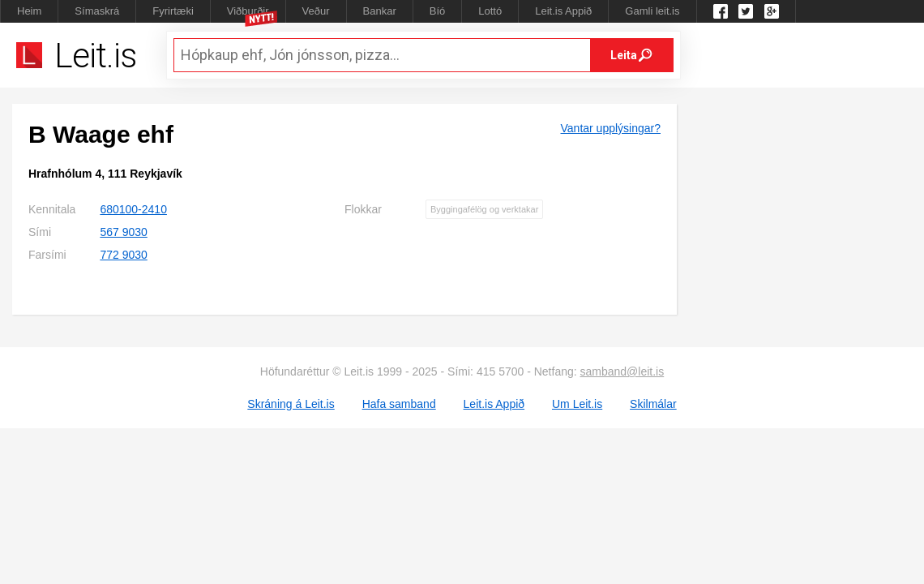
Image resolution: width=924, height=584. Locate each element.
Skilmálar (653, 404)
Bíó (438, 11)
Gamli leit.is (652, 11)
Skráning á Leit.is (291, 404)
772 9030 (123, 255)
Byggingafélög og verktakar (484, 209)
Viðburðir (248, 11)
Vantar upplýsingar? (611, 128)
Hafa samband (399, 404)
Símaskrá (97, 11)
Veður (316, 11)
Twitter (746, 11)
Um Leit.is (577, 404)
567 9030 (123, 232)
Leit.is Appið (563, 11)
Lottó (490, 11)
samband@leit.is (622, 371)
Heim (29, 11)
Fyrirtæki (173, 11)
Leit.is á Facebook (721, 11)
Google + (772, 11)
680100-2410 (133, 209)
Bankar (380, 11)
